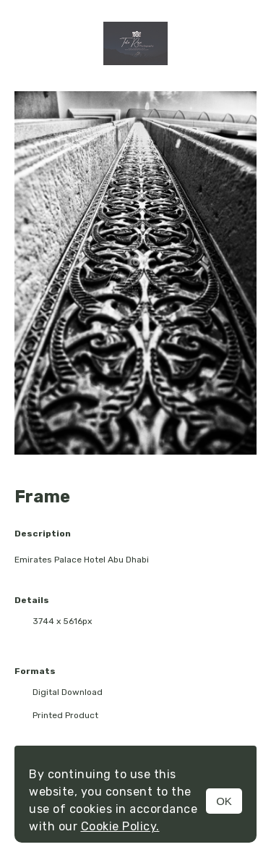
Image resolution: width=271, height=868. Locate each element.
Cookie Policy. (120, 826)
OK (224, 801)
